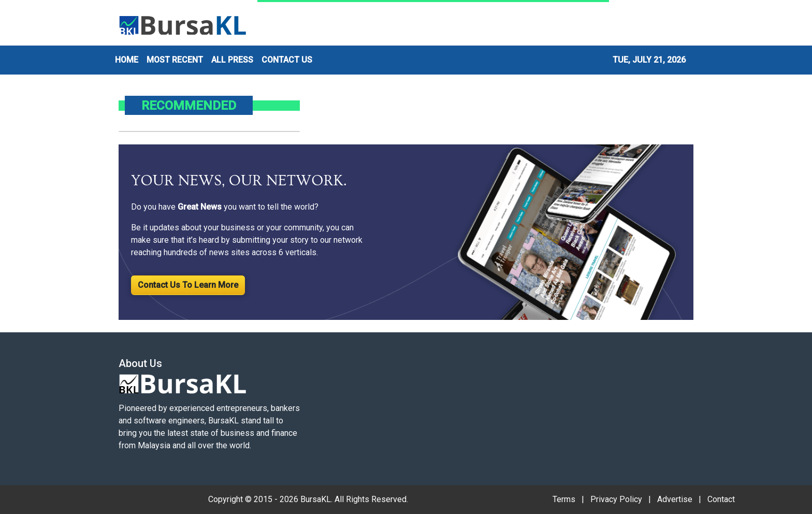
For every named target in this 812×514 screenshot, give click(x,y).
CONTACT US (287, 60)
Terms (564, 499)
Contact (721, 499)
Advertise (675, 499)
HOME (127, 60)
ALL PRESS (232, 60)
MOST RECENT (175, 60)
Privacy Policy (616, 499)
